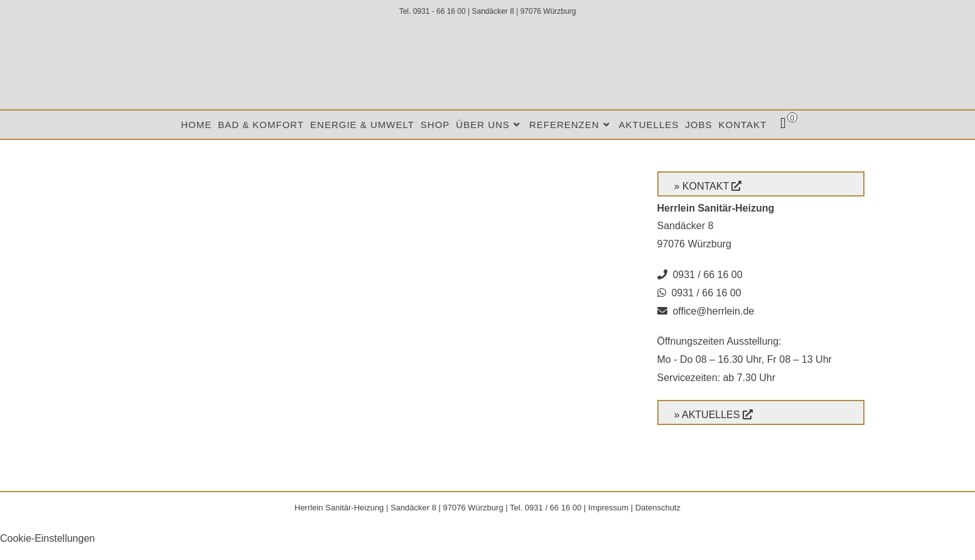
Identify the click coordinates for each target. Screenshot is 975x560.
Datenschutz (658, 508)
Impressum (608, 508)
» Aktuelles (707, 415)
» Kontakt (702, 186)
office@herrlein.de (713, 311)
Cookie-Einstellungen (47, 538)
